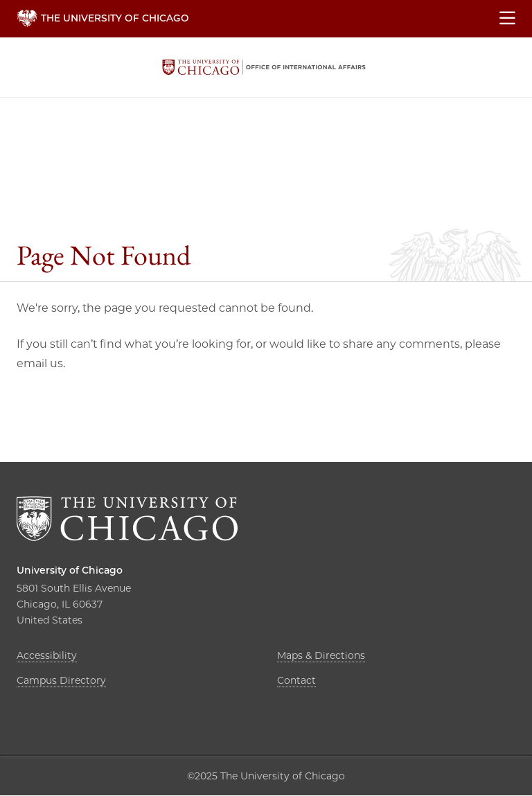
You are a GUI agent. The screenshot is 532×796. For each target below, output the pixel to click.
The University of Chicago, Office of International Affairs (264, 67)
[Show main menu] (507, 19)
